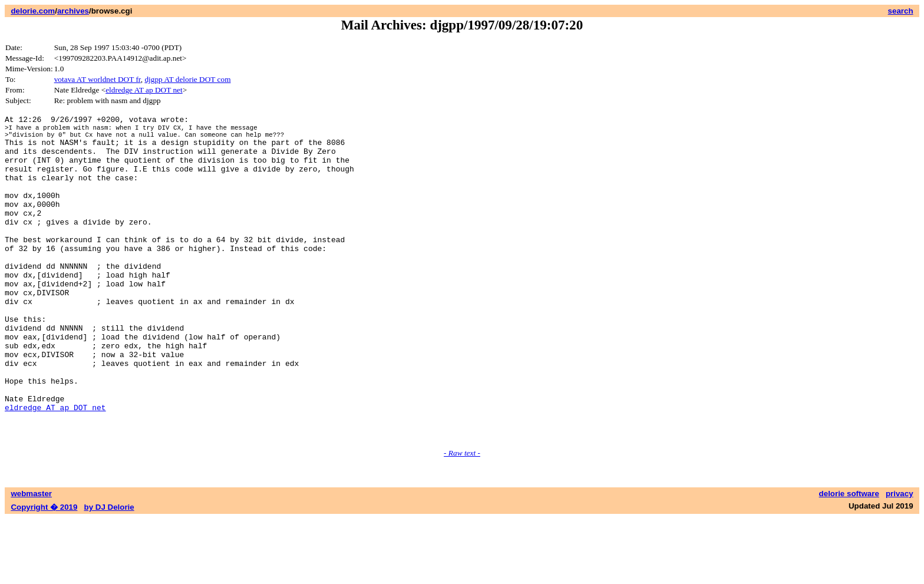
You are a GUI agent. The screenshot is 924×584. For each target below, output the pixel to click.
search (901, 11)
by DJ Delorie (109, 573)
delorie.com (33, 11)
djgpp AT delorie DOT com (187, 79)
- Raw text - (462, 518)
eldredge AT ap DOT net (144, 90)
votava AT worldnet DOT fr (98, 79)
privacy (900, 559)
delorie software (849, 559)
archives (73, 11)
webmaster (31, 559)
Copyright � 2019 (44, 573)
